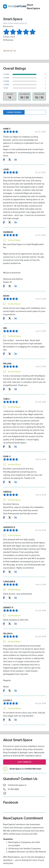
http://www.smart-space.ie (15, 23)
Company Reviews (14, 112)
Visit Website (24, 762)
